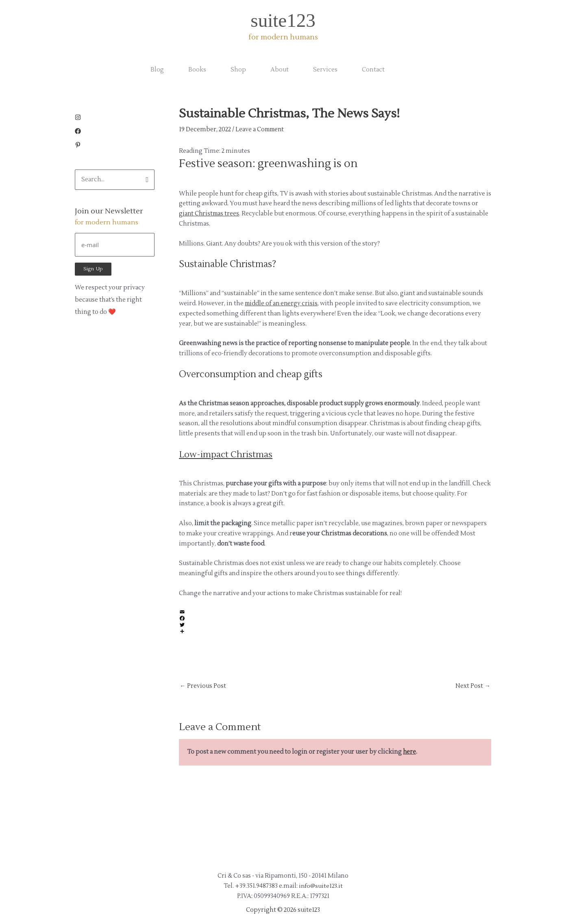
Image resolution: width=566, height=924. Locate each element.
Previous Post (203, 686)
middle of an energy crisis (282, 303)
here (410, 752)
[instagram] (80, 118)
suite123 (283, 20)
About (280, 70)
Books (197, 70)
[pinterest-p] (78, 146)
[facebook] (80, 132)
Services (325, 70)
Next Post (473, 686)
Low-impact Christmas (227, 454)
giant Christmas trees (210, 214)
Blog (157, 70)
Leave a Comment (261, 129)
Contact (373, 70)
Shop (238, 70)
